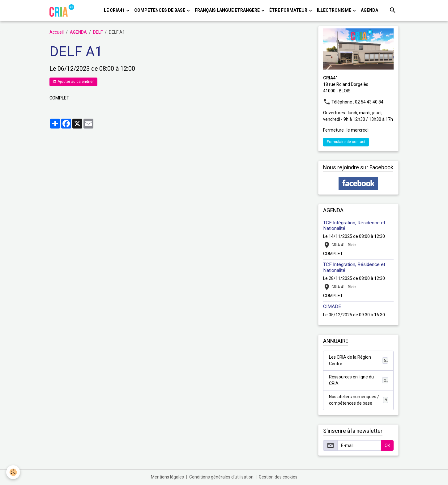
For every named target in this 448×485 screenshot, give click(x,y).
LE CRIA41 (115, 10)
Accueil (57, 32)
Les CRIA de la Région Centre (358, 360)
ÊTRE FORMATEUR (289, 10)
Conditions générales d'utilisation (221, 477)
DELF (98, 32)
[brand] (63, 11)
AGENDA (369, 10)
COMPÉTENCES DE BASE (160, 10)
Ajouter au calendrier (73, 82)
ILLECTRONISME (335, 10)
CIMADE (332, 306)
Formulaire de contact (346, 142)
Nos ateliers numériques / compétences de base (358, 400)
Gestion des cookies (278, 477)
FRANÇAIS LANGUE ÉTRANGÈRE (228, 10)
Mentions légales (167, 477)
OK (387, 445)
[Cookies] (13, 472)
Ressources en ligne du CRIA (358, 380)
